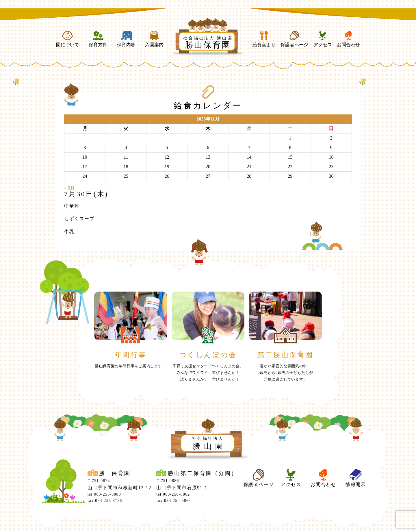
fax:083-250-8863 (174, 501)
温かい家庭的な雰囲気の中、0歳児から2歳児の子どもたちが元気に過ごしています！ (285, 373)
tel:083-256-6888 (104, 494)
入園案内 (154, 39)
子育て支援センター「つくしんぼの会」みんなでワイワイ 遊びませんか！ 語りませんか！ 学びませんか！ (208, 373)
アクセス (323, 39)
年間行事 (131, 355)
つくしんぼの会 (208, 355)
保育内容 (126, 39)
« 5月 (70, 188)
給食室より (264, 39)
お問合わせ (348, 39)
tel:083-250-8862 (173, 494)
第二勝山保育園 (285, 355)
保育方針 (98, 39)
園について (68, 39)
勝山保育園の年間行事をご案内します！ (131, 366)
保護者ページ (294, 39)
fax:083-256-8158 (105, 501)
